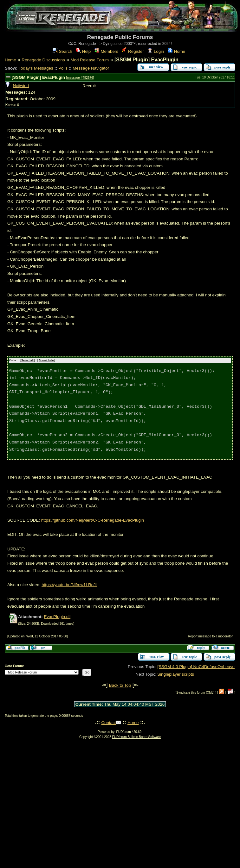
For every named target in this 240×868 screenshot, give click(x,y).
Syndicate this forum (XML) (195, 692)
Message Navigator (91, 68)
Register (133, 51)
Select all (27, 361)
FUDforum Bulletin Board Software (136, 737)
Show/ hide (46, 361)
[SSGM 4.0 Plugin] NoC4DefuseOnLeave (196, 666)
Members (106, 51)
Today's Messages (36, 68)
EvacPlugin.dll (57, 616)
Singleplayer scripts (176, 674)
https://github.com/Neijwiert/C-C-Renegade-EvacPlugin (93, 520)
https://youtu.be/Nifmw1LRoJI (69, 584)
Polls (63, 68)
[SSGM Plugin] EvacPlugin (38, 77)
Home (176, 51)
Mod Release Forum (90, 60)
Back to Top (120, 685)
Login (156, 51)
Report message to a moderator (210, 636)
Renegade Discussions (43, 60)
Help (83, 51)
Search (62, 51)
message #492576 (80, 78)
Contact (108, 722)
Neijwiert (21, 86)
